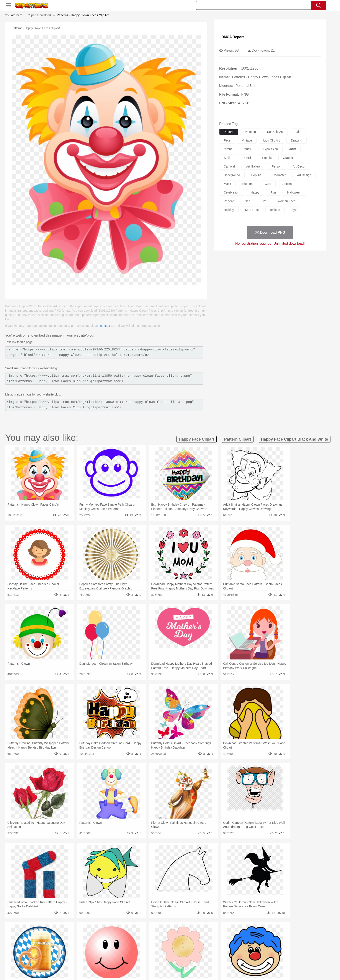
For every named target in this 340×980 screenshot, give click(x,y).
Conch (104, 934)
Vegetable (162, 960)
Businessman (113, 947)
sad (248, 201)
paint (298, 132)
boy (190, 947)
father (199, 947)
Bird (74, 940)
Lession (258, 953)
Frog (170, 940)
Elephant (151, 940)
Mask (59, 947)
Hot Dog (240, 960)
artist (293, 149)
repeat (229, 201)
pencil (247, 158)
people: (48, 946)
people (267, 158)
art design (304, 175)
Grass (154, 934)
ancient (287, 184)
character (279, 175)
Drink (92, 960)
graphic (288, 158)
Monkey (214, 940)
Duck (130, 940)
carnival (229, 166)
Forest (250, 934)
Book (83, 953)
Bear (66, 940)
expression (270, 149)
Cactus (93, 934)
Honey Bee (182, 940)
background (232, 175)
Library (186, 953)
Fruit (115, 960)
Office (219, 953)
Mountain (200, 934)
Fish (162, 940)
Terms (229, 971)
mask (227, 184)
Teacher (73, 953)
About (217, 971)
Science (198, 953)
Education (133, 953)
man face (252, 210)
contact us (107, 326)
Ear (136, 947)
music (248, 149)
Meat (123, 960)
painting (250, 132)
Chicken (104, 940)
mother (98, 947)
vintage (247, 140)
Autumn (70, 934)
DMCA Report (233, 37)
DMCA (273, 971)
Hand (238, 947)
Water (212, 934)
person (276, 166)
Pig (234, 940)
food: (46, 959)
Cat (94, 940)
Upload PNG (289, 971)
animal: (48, 940)
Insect (195, 940)
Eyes (144, 947)
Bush (221, 934)
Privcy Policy (244, 971)
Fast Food (103, 960)
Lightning (165, 934)
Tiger (254, 940)
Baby (68, 947)
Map (161, 953)
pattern (229, 132)
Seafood (149, 960)
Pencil (121, 953)
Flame (131, 934)
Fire (122, 934)
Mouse (225, 940)
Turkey (264, 940)
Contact (260, 971)
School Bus (149, 953)
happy (255, 192)
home (166, 947)
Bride (77, 947)
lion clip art (271, 140)
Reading (110, 953)
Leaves (82, 934)
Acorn (59, 934)
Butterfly (84, 940)
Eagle (140, 940)
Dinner (187, 960)
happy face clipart (197, 439)
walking (155, 947)
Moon (177, 934)
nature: (47, 933)
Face (218, 947)
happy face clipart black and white (295, 439)
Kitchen (175, 960)
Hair (175, 947)
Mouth (209, 947)
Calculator (245, 953)
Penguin (244, 940)
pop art (256, 175)
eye (294, 210)
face (227, 140)
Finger (228, 947)
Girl (182, 947)
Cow (114, 940)
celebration (232, 192)
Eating (206, 960)
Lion (204, 940)
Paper (209, 953)
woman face (287, 201)
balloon (275, 210)
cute (268, 184)
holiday (229, 210)
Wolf (274, 940)
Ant (58, 940)
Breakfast (59, 960)
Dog (122, 940)
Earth (114, 934)
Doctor (128, 947)
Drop (240, 934)
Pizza (197, 960)
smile (228, 158)
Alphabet (230, 953)
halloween (294, 192)
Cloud (231, 934)
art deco (299, 166)
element (248, 184)
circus (228, 149)
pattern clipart (238, 439)
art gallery (253, 166)
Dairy (70, 960)
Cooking (228, 960)
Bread (217, 960)
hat (264, 201)
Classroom (96, 953)
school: (48, 953)
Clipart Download (39, 15)
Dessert (81, 960)
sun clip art (275, 132)
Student (61, 953)
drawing (297, 140)
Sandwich (135, 960)
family (87, 947)
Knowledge (173, 953)
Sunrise (188, 934)
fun (273, 192)
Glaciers (142, 934)
